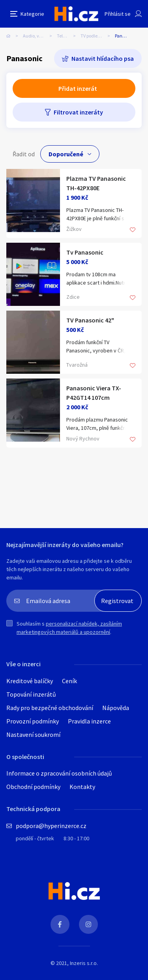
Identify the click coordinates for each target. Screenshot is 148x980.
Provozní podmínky (33, 721)
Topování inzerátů (31, 694)
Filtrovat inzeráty (78, 112)
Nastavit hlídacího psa (103, 58)
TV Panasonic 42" (90, 320)
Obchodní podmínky (33, 787)
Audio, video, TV (39, 36)
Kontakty (82, 787)
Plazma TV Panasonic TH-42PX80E (96, 183)
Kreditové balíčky (30, 681)
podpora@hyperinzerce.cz (51, 826)
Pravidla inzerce (89, 721)
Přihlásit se (118, 14)
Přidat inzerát (78, 88)
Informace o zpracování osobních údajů (59, 773)
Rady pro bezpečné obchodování (50, 708)
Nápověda (116, 708)
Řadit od (24, 154)
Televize (65, 36)
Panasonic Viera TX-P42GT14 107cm (94, 393)
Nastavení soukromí (33, 735)
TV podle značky (97, 36)
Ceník (69, 681)
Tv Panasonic (85, 252)
